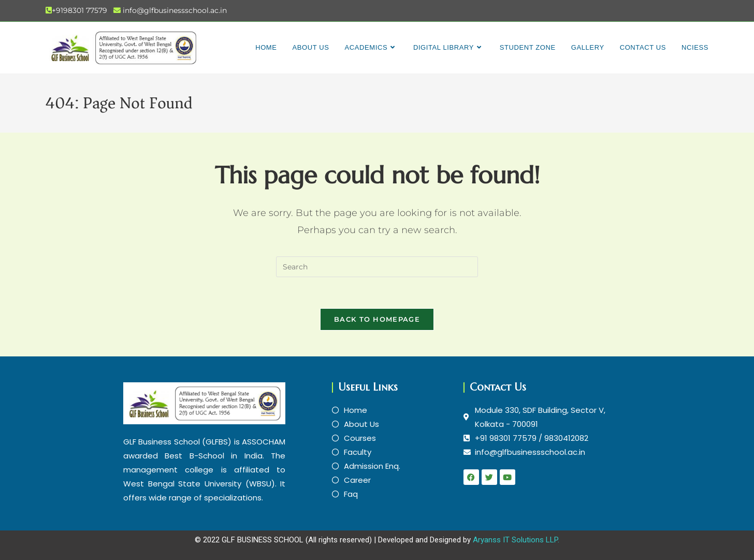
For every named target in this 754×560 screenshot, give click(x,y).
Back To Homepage (377, 319)
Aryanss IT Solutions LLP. (516, 540)
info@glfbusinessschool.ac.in (175, 10)
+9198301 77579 (79, 10)
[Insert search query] (377, 267)
